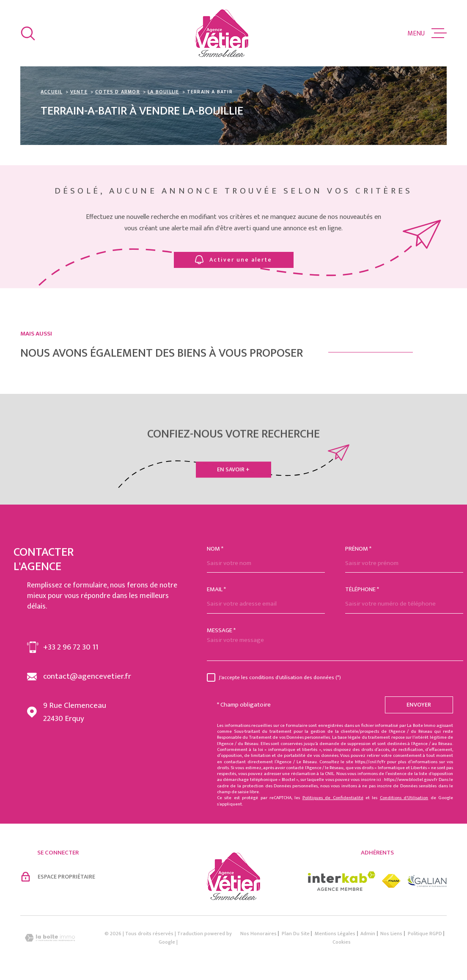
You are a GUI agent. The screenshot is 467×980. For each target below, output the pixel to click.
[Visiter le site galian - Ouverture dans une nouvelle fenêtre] (427, 881)
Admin (368, 934)
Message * (221, 630)
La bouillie (163, 92)
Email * (216, 589)
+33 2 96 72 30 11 (71, 647)
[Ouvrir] (28, 33)
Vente (79, 92)
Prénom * (358, 549)
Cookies (342, 942)
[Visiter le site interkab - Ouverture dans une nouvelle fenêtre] (342, 881)
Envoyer (419, 705)
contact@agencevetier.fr (87, 676)
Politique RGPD (425, 934)
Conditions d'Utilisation (404, 798)
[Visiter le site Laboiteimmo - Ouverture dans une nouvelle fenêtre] (50, 938)
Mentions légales (335, 934)
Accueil (51, 92)
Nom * (215, 549)
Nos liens (391, 934)
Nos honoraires (258, 934)
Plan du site (296, 934)
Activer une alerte (233, 260)
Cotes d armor (118, 92)
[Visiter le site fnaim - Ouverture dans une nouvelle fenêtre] (391, 881)
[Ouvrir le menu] (427, 33)
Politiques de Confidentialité (333, 798)
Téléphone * (362, 589)
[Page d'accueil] (222, 33)
